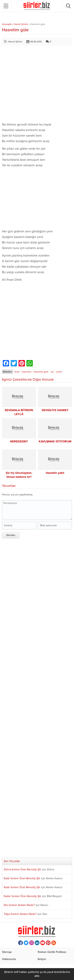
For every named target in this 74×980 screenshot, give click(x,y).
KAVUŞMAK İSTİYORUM (55, 441)
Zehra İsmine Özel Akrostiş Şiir (22, 869)
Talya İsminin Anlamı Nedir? (20, 914)
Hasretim (27, 372)
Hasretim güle (41, 372)
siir (52, 372)
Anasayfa (7, 24)
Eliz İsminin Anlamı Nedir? (19, 905)
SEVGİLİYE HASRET (55, 410)
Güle (17, 372)
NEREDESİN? (19, 441)
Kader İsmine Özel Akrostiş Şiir (22, 896)
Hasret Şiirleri (21, 24)
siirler (59, 372)
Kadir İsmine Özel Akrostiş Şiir (22, 878)
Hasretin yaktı (55, 473)
